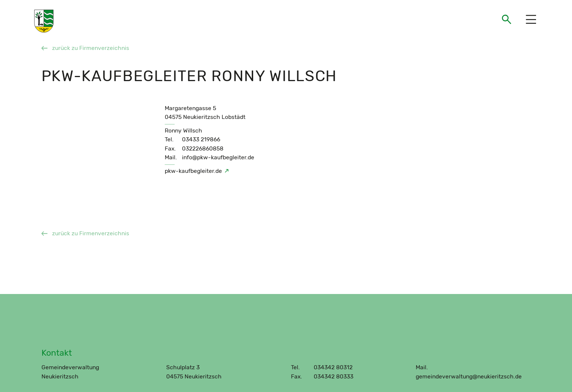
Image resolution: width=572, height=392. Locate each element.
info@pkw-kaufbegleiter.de (218, 157)
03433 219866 (201, 139)
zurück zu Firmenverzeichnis (85, 48)
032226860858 (203, 148)
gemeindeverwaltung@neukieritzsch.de (469, 376)
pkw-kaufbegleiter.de (193, 171)
